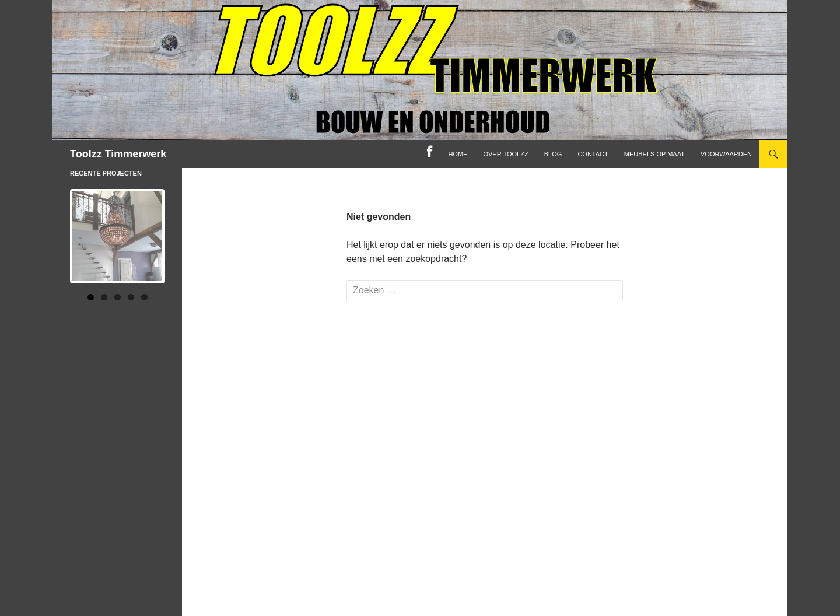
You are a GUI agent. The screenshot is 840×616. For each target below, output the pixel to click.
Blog (553, 154)
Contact (593, 154)
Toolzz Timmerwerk (118, 154)
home (458, 154)
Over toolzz (505, 154)
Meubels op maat (654, 154)
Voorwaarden (726, 154)
